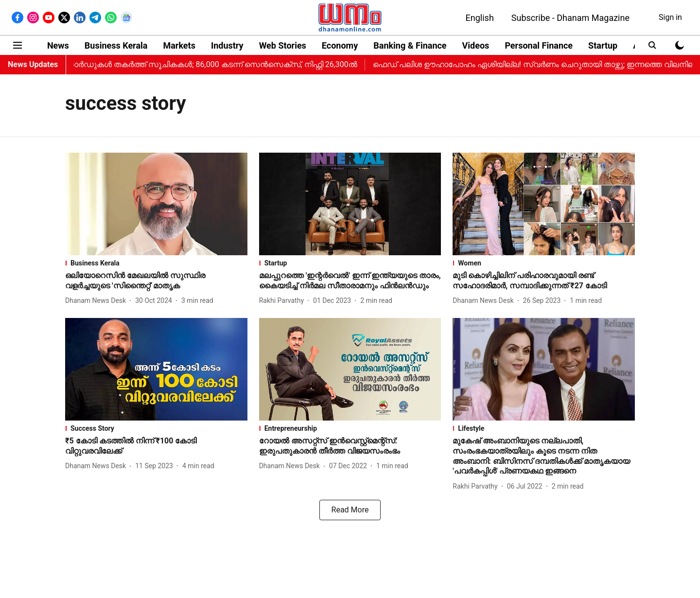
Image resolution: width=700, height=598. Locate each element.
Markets (179, 45)
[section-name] (156, 263)
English (480, 18)
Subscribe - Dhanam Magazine (570, 18)
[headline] (156, 281)
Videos (476, 45)
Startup (603, 45)
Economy (340, 45)
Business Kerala (116, 45)
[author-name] (97, 301)
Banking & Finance (410, 45)
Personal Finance (539, 45)
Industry (227, 45)
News (58, 45)
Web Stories (283, 45)
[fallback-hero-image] (156, 204)
